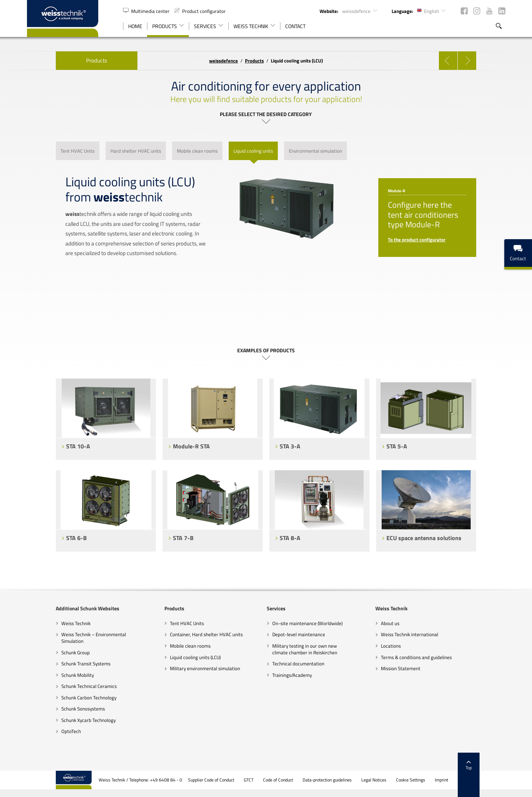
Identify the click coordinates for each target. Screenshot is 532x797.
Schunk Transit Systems (57, 664)
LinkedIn (502, 11)
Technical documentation (299, 664)
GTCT (278, 780)
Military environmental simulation (190, 668)
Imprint (471, 780)
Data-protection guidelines (356, 780)
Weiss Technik (47, 623)
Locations (405, 646)
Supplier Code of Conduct (240, 780)
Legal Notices (403, 780)
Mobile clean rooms (175, 646)
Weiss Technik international (424, 634)
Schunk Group (47, 652)
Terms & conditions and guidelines (431, 657)
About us (405, 623)
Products (68, 60)
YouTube (489, 11)
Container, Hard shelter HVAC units (192, 634)
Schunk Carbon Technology (60, 698)
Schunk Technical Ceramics (60, 686)
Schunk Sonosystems (54, 709)
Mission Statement (415, 668)
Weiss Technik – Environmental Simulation (65, 638)
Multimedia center (147, 11)
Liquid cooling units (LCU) (180, 657)
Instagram (477, 11)
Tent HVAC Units (172, 623)
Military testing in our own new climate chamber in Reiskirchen (305, 649)
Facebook (464, 11)
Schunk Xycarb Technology (60, 720)
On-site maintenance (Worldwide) (308, 623)
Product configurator (200, 11)
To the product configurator (432, 240)
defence (224, 61)
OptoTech (42, 731)
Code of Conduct (307, 780)
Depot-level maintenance (299, 634)
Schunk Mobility (49, 675)
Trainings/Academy (292, 675)
